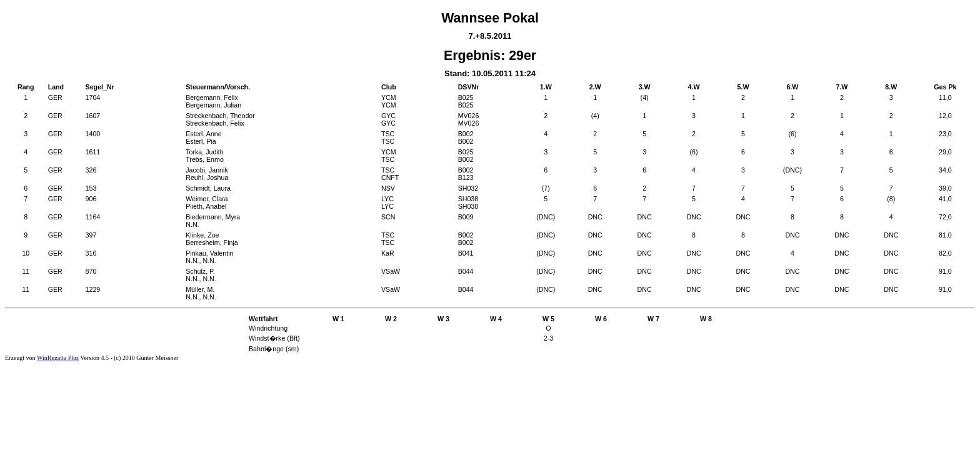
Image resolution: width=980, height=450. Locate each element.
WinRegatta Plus (58, 358)
